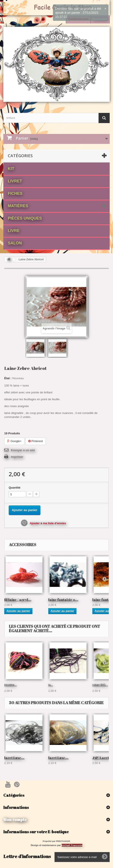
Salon (15, 243)
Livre (14, 231)
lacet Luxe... (14, 758)
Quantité (15, 488)
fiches (15, 193)
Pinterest (36, 441)
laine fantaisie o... (63, 599)
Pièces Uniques (25, 218)
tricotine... (10, 685)
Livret (15, 181)
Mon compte (15, 820)
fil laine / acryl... (18, 599)
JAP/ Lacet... (102, 758)
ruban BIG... (100, 685)
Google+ (14, 441)
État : (8, 378)
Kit (11, 169)
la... (51, 685)
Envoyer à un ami (23, 450)
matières (18, 206)
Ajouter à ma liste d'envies (47, 523)
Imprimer (17, 457)
